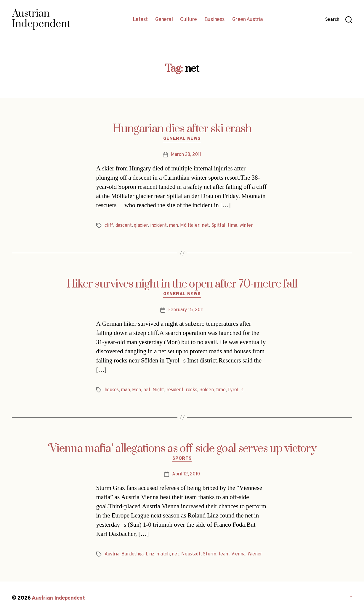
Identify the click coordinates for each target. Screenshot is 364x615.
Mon (137, 390)
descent (124, 226)
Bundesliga (132, 554)
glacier (141, 226)
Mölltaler (190, 226)
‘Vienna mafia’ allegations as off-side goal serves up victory (182, 449)
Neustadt (191, 554)
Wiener (255, 554)
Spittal (218, 226)
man (173, 226)
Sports (182, 459)
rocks (191, 390)
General (164, 20)
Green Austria (248, 20)
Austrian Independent (58, 598)
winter (246, 226)
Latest (140, 20)
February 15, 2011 (186, 310)
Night (158, 390)
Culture (189, 20)
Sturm (209, 554)
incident (158, 226)
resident (175, 390)
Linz (150, 554)
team (224, 554)
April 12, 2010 (186, 474)
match (163, 554)
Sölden (206, 390)
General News (182, 139)
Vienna (238, 554)
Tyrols (235, 390)
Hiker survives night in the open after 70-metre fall (182, 284)
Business (215, 20)
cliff (109, 226)
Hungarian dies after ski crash (182, 129)
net (205, 226)
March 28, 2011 (186, 155)
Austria (112, 554)
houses (112, 390)
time (232, 226)
